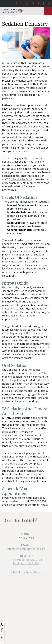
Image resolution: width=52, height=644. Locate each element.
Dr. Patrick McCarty (20, 179)
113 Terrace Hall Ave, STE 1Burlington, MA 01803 (26, 566)
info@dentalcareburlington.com (26, 553)
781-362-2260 (26, 542)
